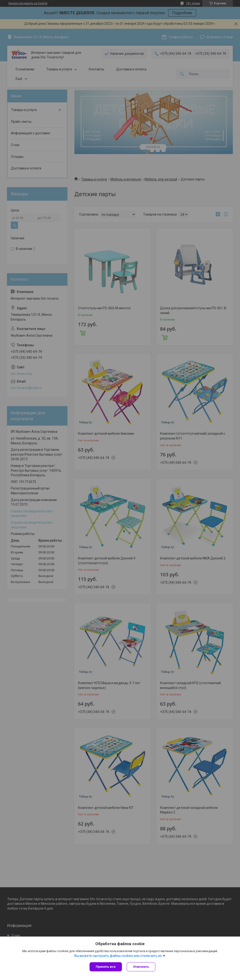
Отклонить (141, 967)
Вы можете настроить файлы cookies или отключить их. (118, 956)
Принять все (106, 967)
